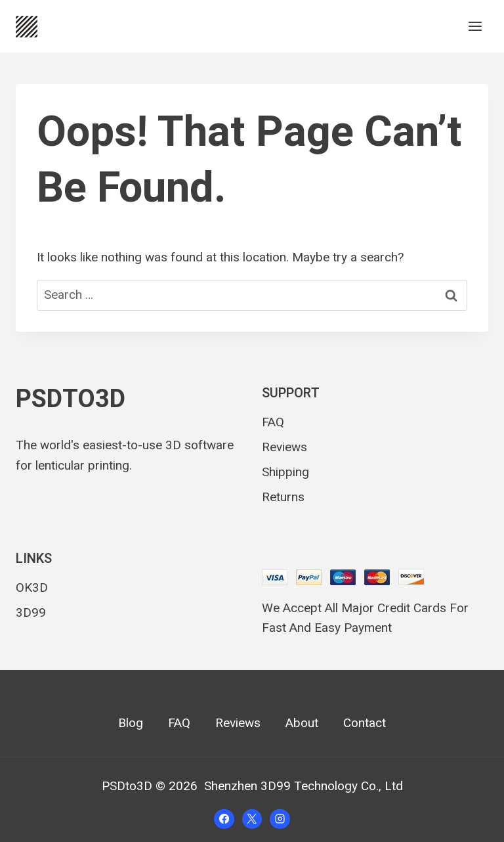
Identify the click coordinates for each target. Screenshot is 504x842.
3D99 (31, 612)
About (302, 723)
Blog (131, 723)
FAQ (273, 422)
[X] (252, 819)
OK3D (32, 587)
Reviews (284, 447)
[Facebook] (224, 819)
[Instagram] (280, 819)
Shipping (285, 472)
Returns (283, 497)
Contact (365, 723)
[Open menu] (475, 26)
